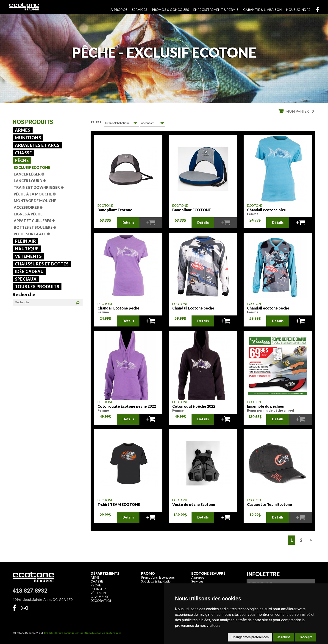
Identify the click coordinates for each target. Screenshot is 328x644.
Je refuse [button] (284, 637)
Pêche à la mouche (35, 194)
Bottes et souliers (35, 227)
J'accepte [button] (306, 637)
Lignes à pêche (28, 214)
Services (140, 10)
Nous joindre (298, 10)
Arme (95, 577)
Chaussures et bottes (42, 264)
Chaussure (100, 596)
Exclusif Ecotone (32, 167)
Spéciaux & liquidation (157, 581)
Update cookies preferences (103, 633)
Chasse (23, 153)
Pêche (22, 160)
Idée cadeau (29, 271)
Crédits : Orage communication (64, 633)
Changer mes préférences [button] (250, 637)
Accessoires (28, 207)
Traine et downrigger (39, 187)
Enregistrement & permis (216, 10)
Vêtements (28, 256)
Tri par (96, 122)
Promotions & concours (158, 577)
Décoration (101, 600)
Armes (23, 130)
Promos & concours (170, 10)
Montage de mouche (35, 201)
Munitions (28, 138)
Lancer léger (29, 174)
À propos (119, 10)
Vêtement (99, 592)
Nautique (27, 249)
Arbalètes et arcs (37, 145)
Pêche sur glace (32, 234)
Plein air (25, 241)
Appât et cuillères (34, 221)
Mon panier (300, 111)
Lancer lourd (30, 181)
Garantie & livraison (263, 10)
